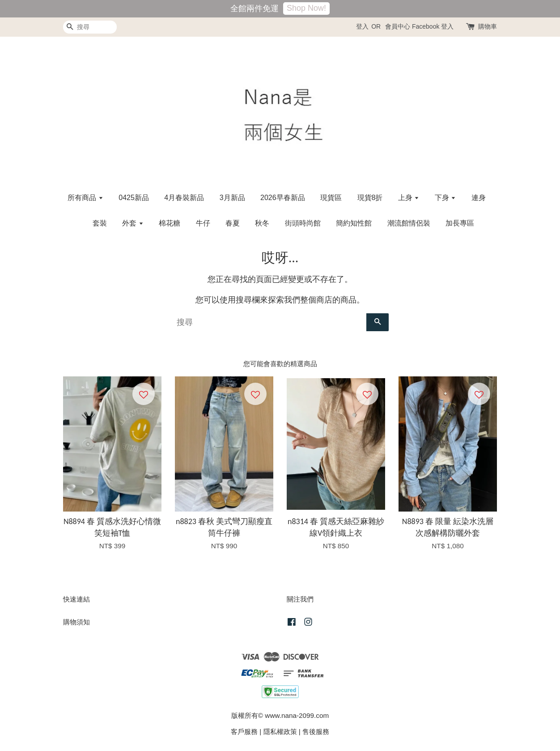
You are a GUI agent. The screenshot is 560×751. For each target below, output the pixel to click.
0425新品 (134, 198)
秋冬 (262, 223)
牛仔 (203, 223)
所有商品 (85, 198)
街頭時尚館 (303, 223)
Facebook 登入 (433, 26)
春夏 (233, 223)
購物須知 (76, 622)
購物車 (488, 26)
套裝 (100, 223)
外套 (133, 223)
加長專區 (460, 223)
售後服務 (316, 732)
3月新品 (232, 198)
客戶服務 (244, 732)
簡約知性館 (354, 223)
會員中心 (398, 26)
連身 (479, 198)
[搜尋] (90, 27)
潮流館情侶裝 (409, 223)
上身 (409, 198)
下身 (445, 198)
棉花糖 (170, 223)
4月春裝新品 (184, 198)
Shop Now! (306, 8)
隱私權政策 (280, 732)
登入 (362, 26)
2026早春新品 (283, 198)
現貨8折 (370, 198)
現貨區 (331, 198)
